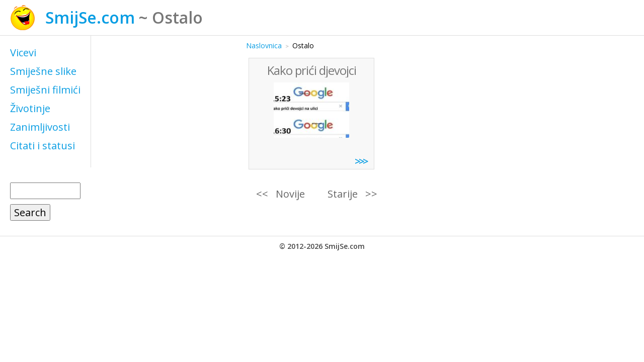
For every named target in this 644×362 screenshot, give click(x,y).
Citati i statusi (43, 146)
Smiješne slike (43, 71)
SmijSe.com (90, 17)
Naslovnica (264, 46)
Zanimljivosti (40, 127)
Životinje (30, 108)
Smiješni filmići (45, 90)
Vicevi (23, 53)
